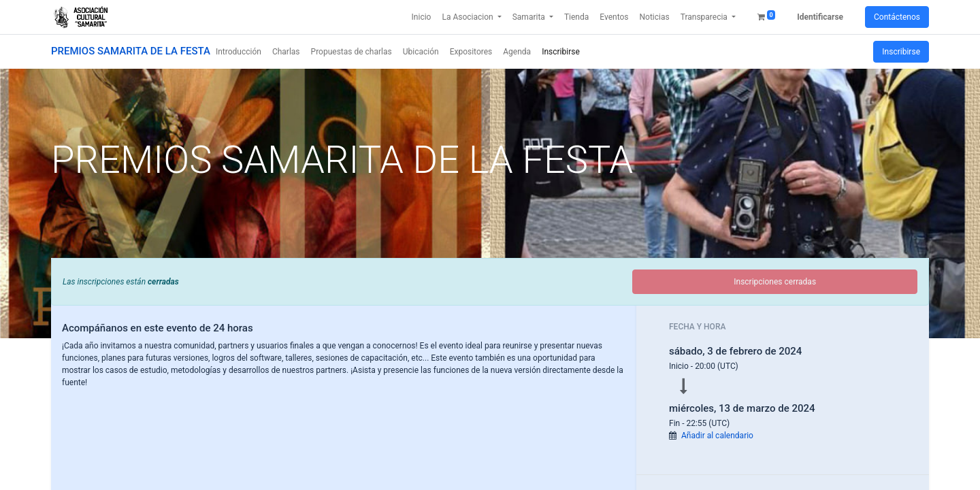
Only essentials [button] (202, 470)
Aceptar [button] (496, 470)
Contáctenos (897, 17)
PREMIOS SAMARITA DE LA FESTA (131, 51)
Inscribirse (901, 52)
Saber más (508, 442)
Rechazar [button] (784, 470)
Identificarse (820, 17)
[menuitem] (422, 17)
